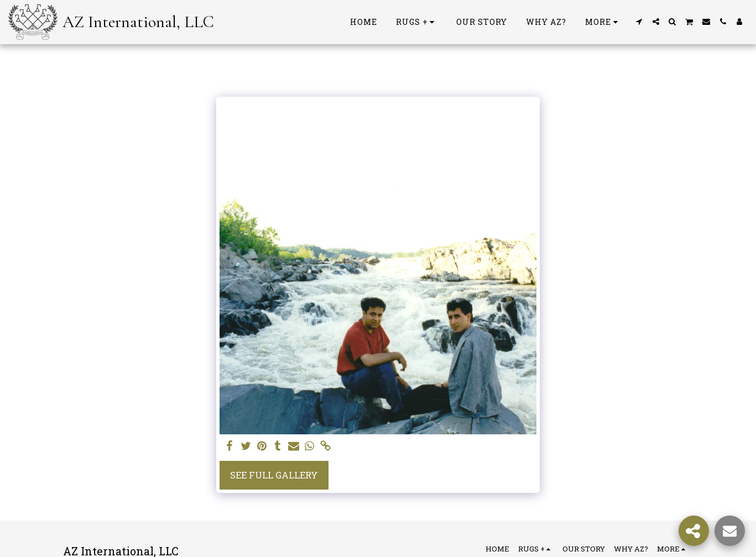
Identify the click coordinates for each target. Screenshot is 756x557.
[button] (639, 22)
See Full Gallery (274, 475)
